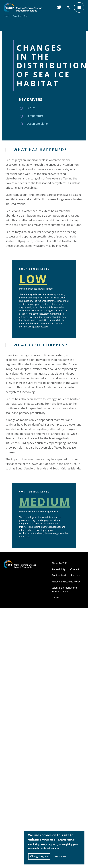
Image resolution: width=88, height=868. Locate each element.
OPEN (79, 7)
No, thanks (60, 856)
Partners (76, 575)
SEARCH (68, 7)
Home (6, 16)
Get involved (59, 575)
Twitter (56, 597)
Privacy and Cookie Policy (66, 582)
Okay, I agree (39, 856)
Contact (75, 569)
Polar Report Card (20, 16)
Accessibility (58, 569)
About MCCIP (59, 563)
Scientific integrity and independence (64, 590)
